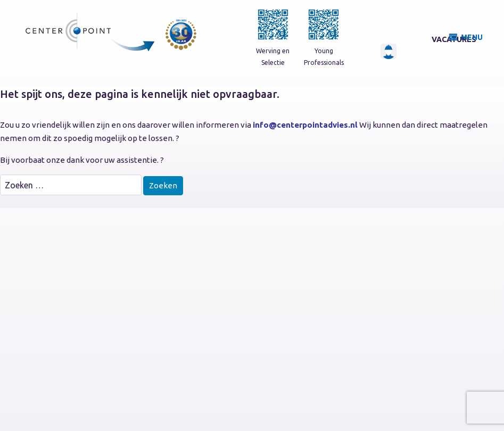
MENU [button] (472, 37)
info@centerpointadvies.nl (305, 125)
